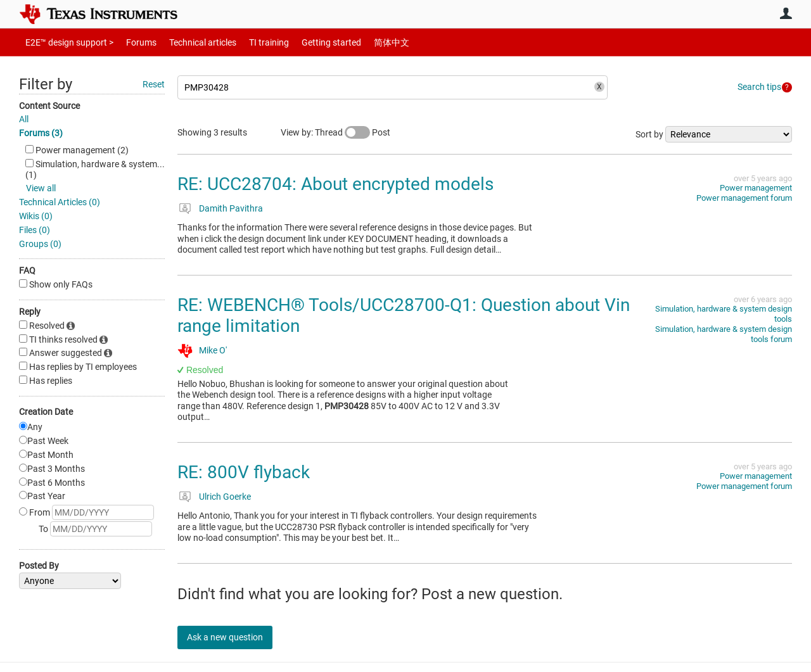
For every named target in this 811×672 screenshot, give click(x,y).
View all (41, 188)
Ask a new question (234, 637)
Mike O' (213, 350)
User (786, 13)
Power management (756, 188)
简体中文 (365, 42)
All (24, 119)
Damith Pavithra (231, 208)
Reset (154, 84)
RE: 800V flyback (244, 472)
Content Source (49, 106)
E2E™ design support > (65, 42)
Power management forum (744, 198)
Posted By (39, 566)
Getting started (309, 42)
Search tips (759, 87)
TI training (252, 42)
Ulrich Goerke (225, 497)
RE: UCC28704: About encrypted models (335, 184)
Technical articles (189, 42)
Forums (131, 42)
